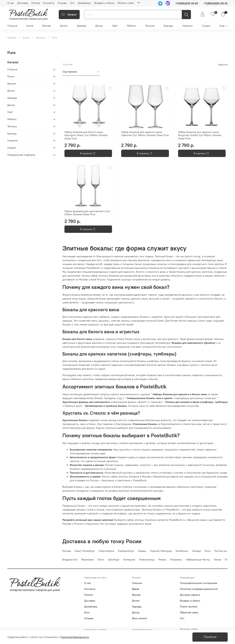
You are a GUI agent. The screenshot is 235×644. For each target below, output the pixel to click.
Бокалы (41, 38)
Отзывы (62, 3)
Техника (150, 26)
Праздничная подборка (21, 155)
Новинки (187, 26)
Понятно (210, 637)
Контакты (49, 3)
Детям (64, 26)
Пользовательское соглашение (199, 583)
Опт (72, 3)
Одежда (81, 26)
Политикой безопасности (75, 637)
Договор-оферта (190, 595)
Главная (12, 38)
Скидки (206, 26)
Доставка (23, 3)
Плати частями (189, 607)
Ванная (47, 26)
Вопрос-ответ (126, 3)
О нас (11, 3)
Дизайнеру (84, 3)
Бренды (168, 26)
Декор (99, 26)
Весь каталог (140, 618)
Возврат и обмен (104, 3)
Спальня (12, 26)
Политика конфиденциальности (199, 589)
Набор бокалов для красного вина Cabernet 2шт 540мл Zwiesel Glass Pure (145, 134)
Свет (115, 26)
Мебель (131, 26)
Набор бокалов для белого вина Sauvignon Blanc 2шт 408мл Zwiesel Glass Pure (86, 135)
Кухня (30, 26)
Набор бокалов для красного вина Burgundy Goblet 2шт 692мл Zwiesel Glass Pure (200, 135)
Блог (87, 612)
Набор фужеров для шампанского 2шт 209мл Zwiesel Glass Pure (87, 213)
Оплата (36, 3)
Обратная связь (189, 612)
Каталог (69, 15)
